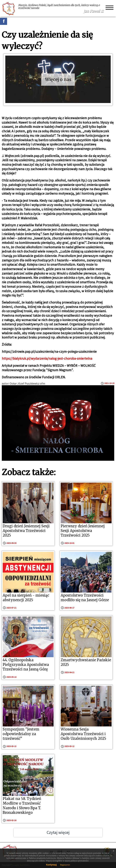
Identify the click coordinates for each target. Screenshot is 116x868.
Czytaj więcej (58, 832)
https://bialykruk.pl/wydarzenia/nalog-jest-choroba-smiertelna (47, 358)
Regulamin (65, 865)
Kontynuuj (51, 865)
